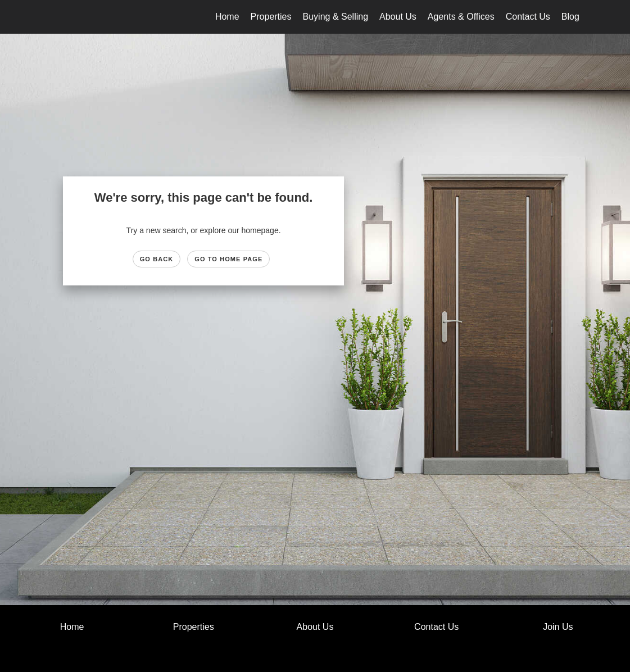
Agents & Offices (461, 17)
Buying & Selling (336, 17)
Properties (271, 17)
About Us (398, 17)
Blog (570, 17)
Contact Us (528, 17)
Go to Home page (228, 259)
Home (227, 17)
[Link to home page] (49, 17)
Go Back (157, 259)
